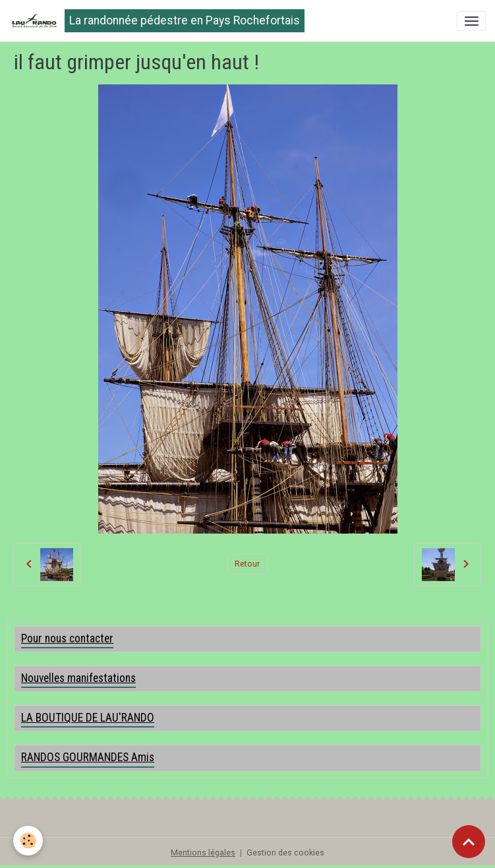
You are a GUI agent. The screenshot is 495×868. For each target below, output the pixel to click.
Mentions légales (203, 853)
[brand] (157, 21)
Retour (247, 564)
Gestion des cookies (285, 853)
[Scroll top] (469, 842)
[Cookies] (28, 841)
